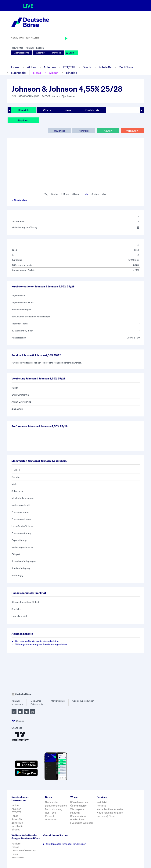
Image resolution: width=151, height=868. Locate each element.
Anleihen (50, 67)
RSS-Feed (51, 813)
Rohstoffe (105, 67)
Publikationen (78, 820)
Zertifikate (126, 67)
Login (70, 53)
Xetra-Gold (18, 857)
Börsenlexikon (78, 816)
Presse (15, 847)
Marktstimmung (54, 809)
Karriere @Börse (106, 816)
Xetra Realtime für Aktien (110, 809)
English (40, 48)
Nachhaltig (18, 73)
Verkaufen (132, 131)
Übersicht (24, 110)
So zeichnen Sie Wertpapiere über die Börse (37, 641)
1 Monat (65, 194)
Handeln (75, 813)
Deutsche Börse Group (24, 850)
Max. (104, 194)
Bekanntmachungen (56, 806)
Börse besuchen (79, 802)
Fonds (87, 67)
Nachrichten (52, 802)
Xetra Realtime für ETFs (110, 813)
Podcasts (50, 816)
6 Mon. (76, 194)
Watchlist (41, 53)
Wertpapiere (77, 809)
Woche (55, 194)
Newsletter (18, 48)
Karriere (16, 844)
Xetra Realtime (22, 53)
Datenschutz (37, 704)
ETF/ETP (69, 67)
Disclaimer (36, 701)
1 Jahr (85, 194)
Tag (46, 194)
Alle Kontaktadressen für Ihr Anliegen (65, 844)
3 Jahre (95, 194)
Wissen (54, 73)
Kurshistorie (92, 110)
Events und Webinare (82, 823)
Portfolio (57, 53)
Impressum (17, 704)
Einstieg (72, 73)
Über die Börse (78, 806)
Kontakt (30, 48)
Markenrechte (58, 701)
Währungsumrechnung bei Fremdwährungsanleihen (41, 644)
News (37, 73)
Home (15, 67)
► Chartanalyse (20, 200)
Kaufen (108, 131)
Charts (47, 110)
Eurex (15, 854)
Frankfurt (23, 120)
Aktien (32, 67)
